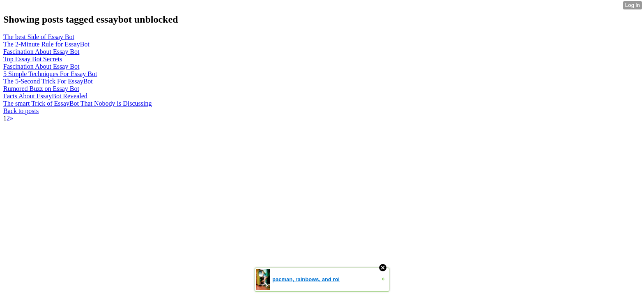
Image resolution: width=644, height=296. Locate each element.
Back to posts (21, 111)
